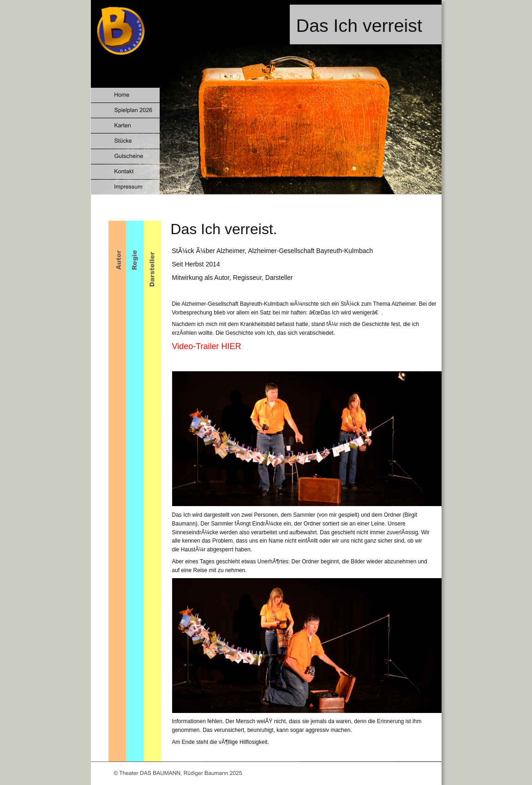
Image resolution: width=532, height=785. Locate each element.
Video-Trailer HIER (207, 346)
